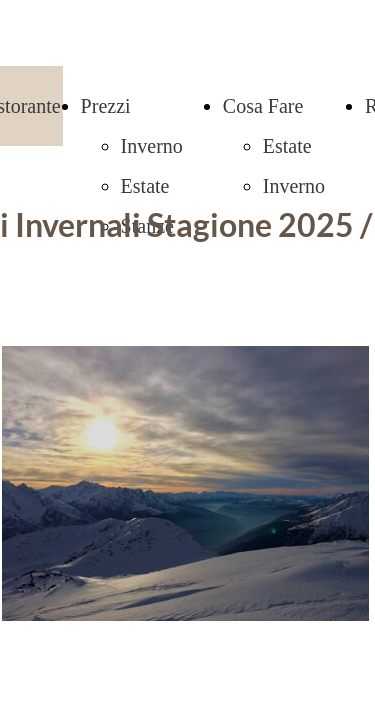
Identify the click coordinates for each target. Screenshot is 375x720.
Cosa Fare (263, 106)
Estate (145, 186)
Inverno (152, 146)
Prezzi (106, 106)
